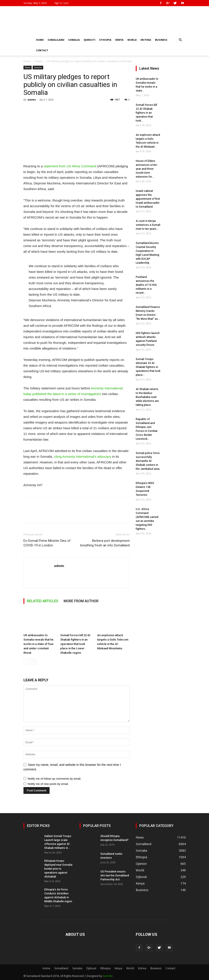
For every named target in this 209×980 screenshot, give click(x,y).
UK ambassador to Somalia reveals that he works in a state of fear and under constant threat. (38, 644)
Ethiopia (105, 40)
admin (32, 100)
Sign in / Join (62, 3)
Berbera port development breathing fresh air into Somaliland (105, 543)
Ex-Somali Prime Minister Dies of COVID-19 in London (47, 543)
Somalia (74, 40)
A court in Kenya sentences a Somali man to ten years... (148, 225)
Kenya (119, 40)
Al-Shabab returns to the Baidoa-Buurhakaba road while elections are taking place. (147, 397)
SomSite (108, 976)
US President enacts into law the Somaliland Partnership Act (115, 876)
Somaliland (56, 40)
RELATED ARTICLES (43, 601)
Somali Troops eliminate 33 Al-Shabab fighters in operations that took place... (148, 367)
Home (40, 40)
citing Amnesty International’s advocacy (83, 456)
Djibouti (90, 40)
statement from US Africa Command (70, 166)
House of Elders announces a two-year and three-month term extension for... (147, 169)
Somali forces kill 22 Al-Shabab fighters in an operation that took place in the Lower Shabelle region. (76, 644)
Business (161, 40)
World (132, 40)
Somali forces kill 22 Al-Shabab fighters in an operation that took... (146, 113)
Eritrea (146, 40)
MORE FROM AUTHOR (81, 601)
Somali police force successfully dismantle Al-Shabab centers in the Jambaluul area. (148, 461)
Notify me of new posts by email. (48, 784)
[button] (180, 40)
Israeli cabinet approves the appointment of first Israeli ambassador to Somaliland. (148, 199)
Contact (42, 50)
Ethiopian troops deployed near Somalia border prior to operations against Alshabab (58, 869)
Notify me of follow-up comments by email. (54, 779)
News (39, 61)
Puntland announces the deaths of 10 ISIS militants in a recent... (146, 285)
